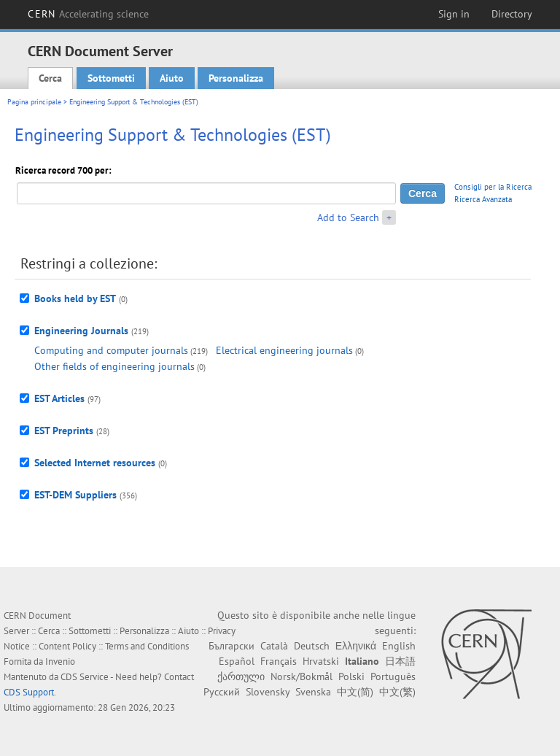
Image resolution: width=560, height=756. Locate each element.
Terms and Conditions (147, 646)
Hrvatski (321, 661)
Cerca (50, 78)
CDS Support (29, 692)
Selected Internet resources (95, 463)
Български (232, 646)
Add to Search (348, 217)
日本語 (400, 661)
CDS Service (85, 677)
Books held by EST (75, 298)
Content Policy (67, 646)
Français (279, 661)
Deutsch (312, 646)
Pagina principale (34, 102)
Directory (512, 14)
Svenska (313, 692)
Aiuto (172, 78)
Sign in (454, 14)
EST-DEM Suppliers (75, 495)
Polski (351, 676)
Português (393, 676)
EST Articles (59, 398)
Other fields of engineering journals (114, 366)
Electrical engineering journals (284, 350)
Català (274, 646)
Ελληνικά (356, 646)
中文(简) (355, 692)
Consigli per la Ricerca (493, 187)
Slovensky (268, 692)
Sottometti (111, 78)
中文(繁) (397, 692)
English (399, 646)
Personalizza (236, 78)
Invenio (60, 661)
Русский (222, 692)
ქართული (241, 676)
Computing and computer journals (111, 350)
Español (237, 661)
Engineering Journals (81, 331)
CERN (88, 14)
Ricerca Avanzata (483, 199)
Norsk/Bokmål (302, 676)
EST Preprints (64, 431)
